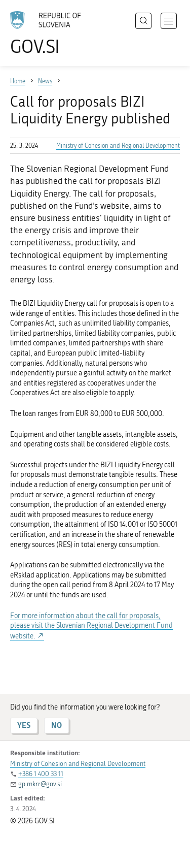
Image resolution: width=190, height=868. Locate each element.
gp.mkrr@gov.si (40, 784)
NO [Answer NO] (56, 725)
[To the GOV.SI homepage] (51, 33)
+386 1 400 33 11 (41, 774)
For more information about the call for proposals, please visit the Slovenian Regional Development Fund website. (91, 626)
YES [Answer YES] (24, 725)
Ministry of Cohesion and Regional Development (118, 146)
